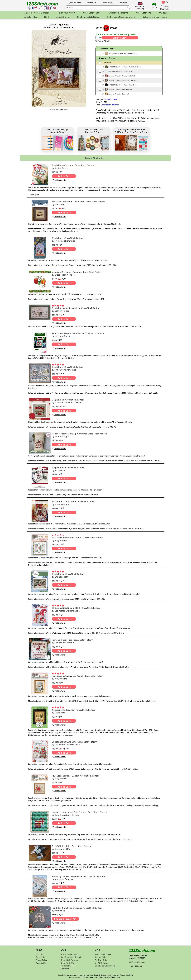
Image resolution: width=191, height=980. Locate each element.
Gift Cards (123, 3)
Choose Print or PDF (65, 919)
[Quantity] (98, 38)
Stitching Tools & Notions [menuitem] (89, 17)
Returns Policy (101, 957)
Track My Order (101, 960)
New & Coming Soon (69, 954)
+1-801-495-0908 (136, 966)
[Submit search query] (128, 7)
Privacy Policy (41, 960)
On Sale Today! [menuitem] (31, 17)
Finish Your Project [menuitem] (66, 13)
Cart (165, 2)
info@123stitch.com (137, 962)
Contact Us (91, 3)
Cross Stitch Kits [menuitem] (144, 13)
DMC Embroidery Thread (71, 957)
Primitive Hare (111, 99)
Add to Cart (120, 38)
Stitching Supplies (68, 966)
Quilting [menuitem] (163, 13)
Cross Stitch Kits (67, 963)
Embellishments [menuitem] (63, 17)
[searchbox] (98, 7)
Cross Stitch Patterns (110, 105)
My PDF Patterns (102, 963)
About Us (40, 954)
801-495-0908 (75, 3)
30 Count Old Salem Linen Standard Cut (123, 53)
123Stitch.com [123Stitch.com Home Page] (142, 951)
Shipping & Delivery (103, 954)
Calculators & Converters (105, 966)
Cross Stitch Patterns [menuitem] (118, 13)
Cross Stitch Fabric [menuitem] (92, 13)
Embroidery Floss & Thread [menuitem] (37, 13)
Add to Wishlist (103, 41)
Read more (35, 195)
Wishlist (165, 9)
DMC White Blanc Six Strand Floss (120, 71)
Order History (107, 3)
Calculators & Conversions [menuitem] (155, 17)
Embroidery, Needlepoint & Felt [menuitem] (122, 17)
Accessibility (41, 963)
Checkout (165, 6)
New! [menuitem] (47, 17)
